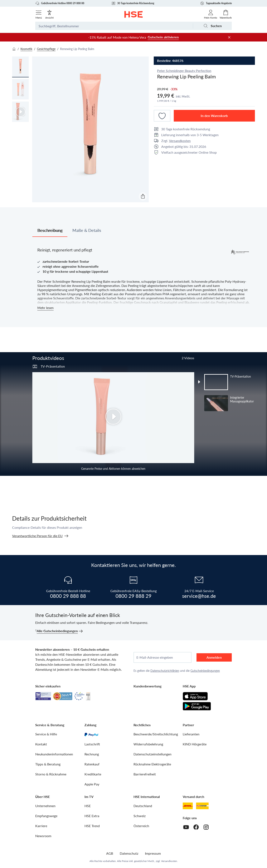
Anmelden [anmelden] (214, 657)
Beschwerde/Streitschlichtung (156, 734)
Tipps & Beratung (48, 764)
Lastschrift (92, 744)
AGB (110, 853)
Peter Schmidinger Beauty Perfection (184, 71)
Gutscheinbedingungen (205, 671)
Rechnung (92, 754)
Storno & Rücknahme (51, 774)
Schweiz (140, 816)
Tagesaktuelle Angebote (216, 3)
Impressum (153, 853)
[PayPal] (91, 734)
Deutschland (143, 806)
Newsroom (43, 836)
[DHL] (188, 806)
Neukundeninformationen (54, 754)
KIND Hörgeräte (195, 744)
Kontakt (41, 744)
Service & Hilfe (46, 734)
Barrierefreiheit (145, 774)
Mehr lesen (45, 308)
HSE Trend (92, 826)
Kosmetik (26, 49)
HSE (88, 806)
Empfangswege (46, 816)
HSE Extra (92, 816)
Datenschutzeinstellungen (152, 754)
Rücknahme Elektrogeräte (152, 764)
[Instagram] (206, 827)
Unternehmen (45, 806)
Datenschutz (129, 853)
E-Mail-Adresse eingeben (155, 657)
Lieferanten (191, 734)
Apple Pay (92, 784)
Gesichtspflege (46, 49)
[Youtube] (186, 827)
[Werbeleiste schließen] (229, 37)
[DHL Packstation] (202, 806)
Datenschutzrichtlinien (165, 671)
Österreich (141, 826)
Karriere (41, 826)
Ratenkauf (92, 764)
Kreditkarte (93, 774)
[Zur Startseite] (134, 14)
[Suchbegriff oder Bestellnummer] (114, 26)
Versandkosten (180, 141)
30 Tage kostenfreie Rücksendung (133, 3)
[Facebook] (196, 827)
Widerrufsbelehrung (148, 744)
